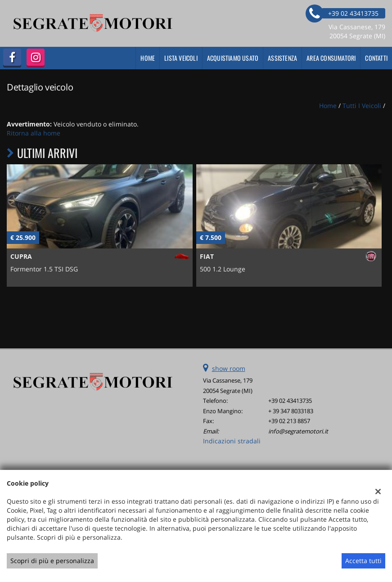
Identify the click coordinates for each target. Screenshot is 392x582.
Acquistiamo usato (233, 58)
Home (148, 58)
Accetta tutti (363, 561)
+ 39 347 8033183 (291, 411)
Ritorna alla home (34, 133)
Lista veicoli (181, 58)
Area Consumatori (331, 58)
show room (229, 368)
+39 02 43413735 (290, 401)
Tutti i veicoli (362, 106)
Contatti (376, 58)
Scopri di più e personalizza (52, 561)
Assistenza (282, 58)
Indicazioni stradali (232, 441)
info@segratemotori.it (298, 431)
